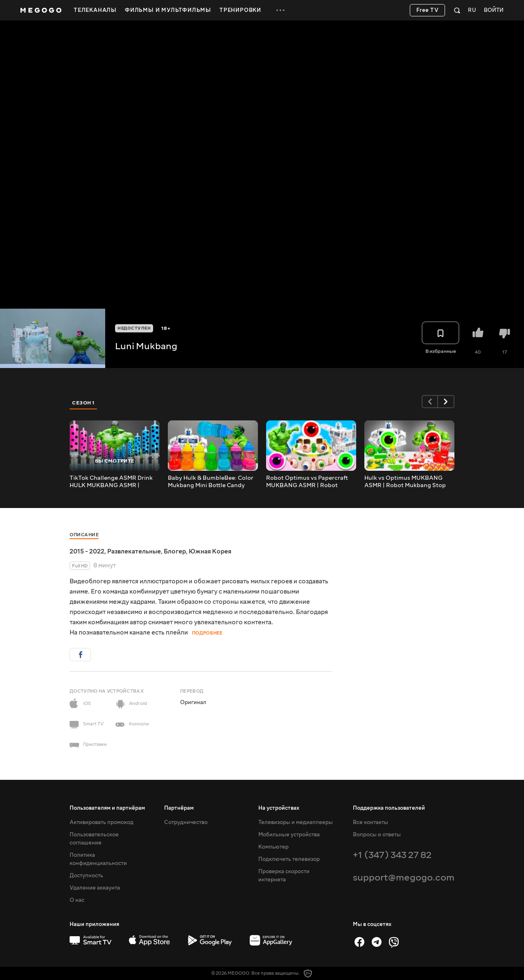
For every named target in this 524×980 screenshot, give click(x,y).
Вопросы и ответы (377, 835)
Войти (494, 10)
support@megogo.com (404, 877)
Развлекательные (134, 551)
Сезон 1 (84, 403)
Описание (84, 535)
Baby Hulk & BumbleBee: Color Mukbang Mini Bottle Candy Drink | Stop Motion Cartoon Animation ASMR (211, 482)
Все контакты (370, 822)
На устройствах (279, 808)
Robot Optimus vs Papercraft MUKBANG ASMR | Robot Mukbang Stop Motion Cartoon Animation (309, 482)
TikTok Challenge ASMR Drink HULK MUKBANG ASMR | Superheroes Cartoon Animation (111, 482)
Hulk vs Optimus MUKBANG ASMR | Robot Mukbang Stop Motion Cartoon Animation (405, 482)
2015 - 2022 (87, 551)
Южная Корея (210, 551)
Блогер (175, 551)
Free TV (428, 10)
